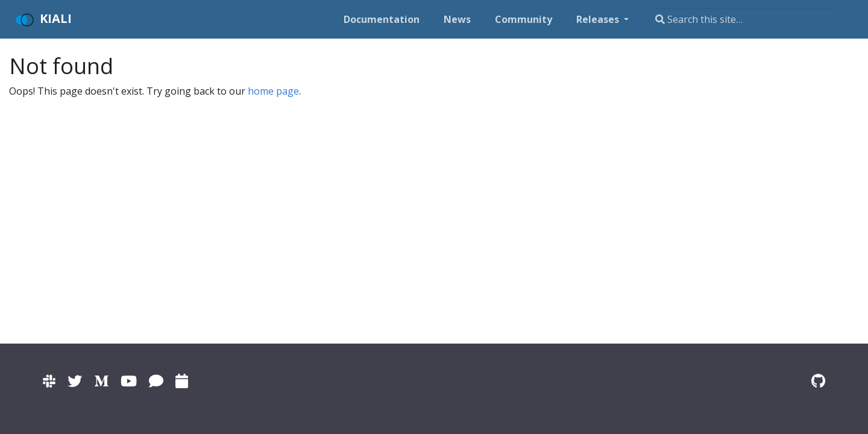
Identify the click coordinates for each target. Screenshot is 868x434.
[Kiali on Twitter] (75, 381)
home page (273, 91)
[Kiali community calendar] (182, 381)
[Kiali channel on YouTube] (129, 381)
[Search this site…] (743, 19)
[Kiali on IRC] (156, 381)
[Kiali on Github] (818, 381)
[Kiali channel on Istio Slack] (49, 381)
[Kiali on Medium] (101, 381)
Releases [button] (599, 19)
